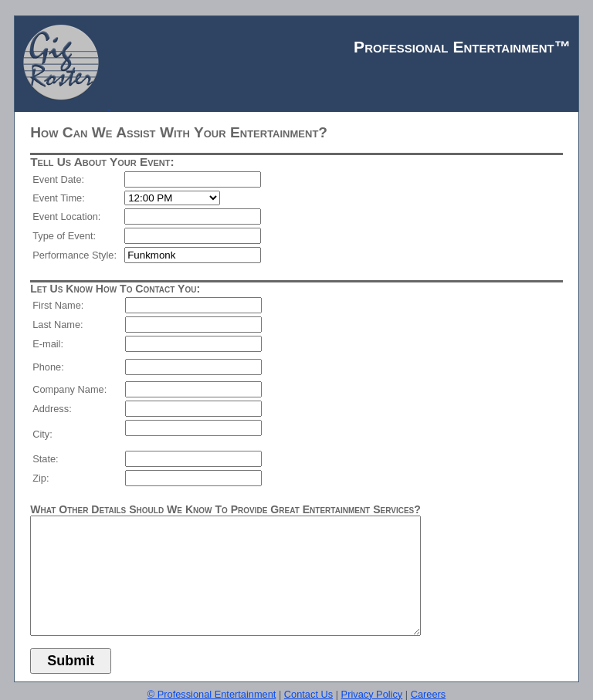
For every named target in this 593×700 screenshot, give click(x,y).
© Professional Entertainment (212, 694)
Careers (429, 694)
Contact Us (308, 694)
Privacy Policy (372, 694)
